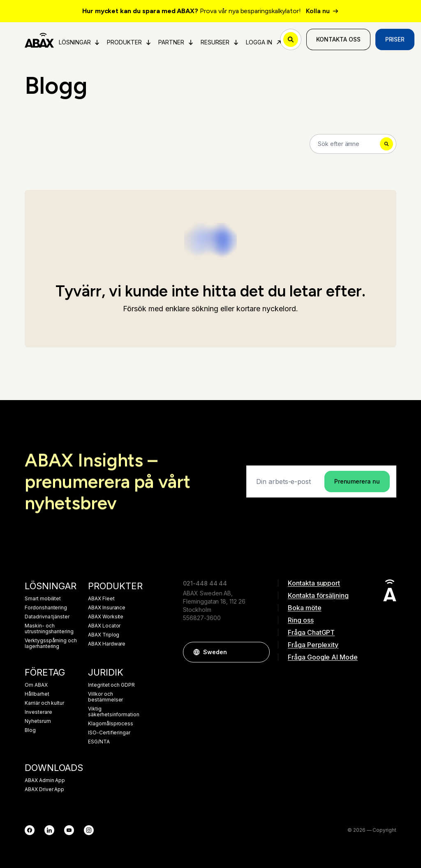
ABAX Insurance (107, 608)
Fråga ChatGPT (311, 632)
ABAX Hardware (107, 644)
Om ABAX (36, 685)
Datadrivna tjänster (47, 617)
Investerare (38, 712)
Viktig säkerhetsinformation (114, 712)
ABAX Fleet (101, 599)
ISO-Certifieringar (109, 733)
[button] (259, 652)
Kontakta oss (338, 39)
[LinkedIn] (49, 830)
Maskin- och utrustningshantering (49, 629)
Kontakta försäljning (318, 595)
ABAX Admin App (45, 780)
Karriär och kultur (44, 703)
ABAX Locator (104, 626)
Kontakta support (314, 583)
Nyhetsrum (38, 721)
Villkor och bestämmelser (105, 697)
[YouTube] (69, 830)
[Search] (353, 144)
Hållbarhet (37, 694)
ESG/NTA (99, 742)
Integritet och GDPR (111, 685)
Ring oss (301, 620)
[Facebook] (30, 830)
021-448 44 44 (205, 583)
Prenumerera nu (357, 481)
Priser (395, 39)
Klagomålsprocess (111, 724)
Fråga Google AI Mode (323, 657)
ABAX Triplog (104, 635)
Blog (30, 730)
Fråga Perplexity (313, 645)
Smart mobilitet (43, 599)
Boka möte (305, 608)
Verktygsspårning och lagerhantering (51, 643)
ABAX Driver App (44, 789)
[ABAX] (39, 39)
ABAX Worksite (106, 617)
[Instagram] (89, 830)
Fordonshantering (46, 608)
